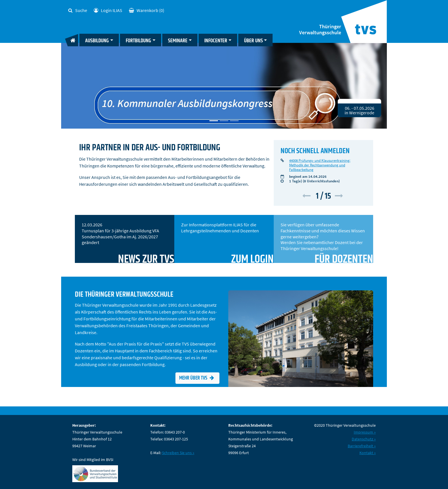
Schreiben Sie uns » (178, 453)
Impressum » (365, 432)
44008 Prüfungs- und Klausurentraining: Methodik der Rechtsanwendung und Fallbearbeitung (320, 165)
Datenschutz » (364, 439)
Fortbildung (138, 41)
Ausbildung (97, 41)
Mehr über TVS (197, 378)
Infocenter (216, 41)
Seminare (178, 41)
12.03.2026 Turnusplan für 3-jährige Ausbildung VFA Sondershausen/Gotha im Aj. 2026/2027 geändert (128, 242)
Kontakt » (368, 453)
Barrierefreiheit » (362, 446)
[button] (308, 196)
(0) (147, 10)
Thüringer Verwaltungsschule (320, 30)
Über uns (253, 41)
